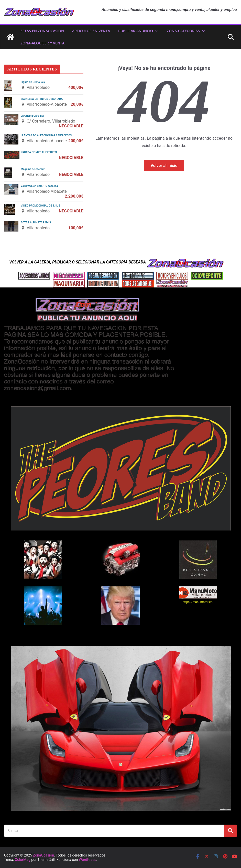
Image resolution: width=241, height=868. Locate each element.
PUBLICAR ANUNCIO (136, 31)
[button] (156, 31)
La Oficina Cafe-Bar (32, 116)
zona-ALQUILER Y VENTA (42, 43)
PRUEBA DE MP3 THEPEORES (39, 152)
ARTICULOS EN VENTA (91, 31)
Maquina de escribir (33, 169)
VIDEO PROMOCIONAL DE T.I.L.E (40, 206)
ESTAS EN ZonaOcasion (42, 31)
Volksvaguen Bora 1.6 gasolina (39, 186)
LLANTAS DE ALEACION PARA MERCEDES (46, 135)
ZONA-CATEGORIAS (183, 31)
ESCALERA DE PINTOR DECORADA (42, 99)
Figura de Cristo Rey (33, 82)
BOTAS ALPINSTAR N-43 (36, 222)
